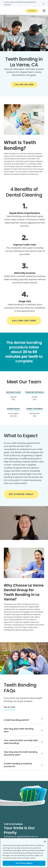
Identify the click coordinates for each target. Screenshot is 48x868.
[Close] (45, 842)
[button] (44, 11)
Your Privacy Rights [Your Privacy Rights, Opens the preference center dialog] (24, 863)
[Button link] (32, 11)
